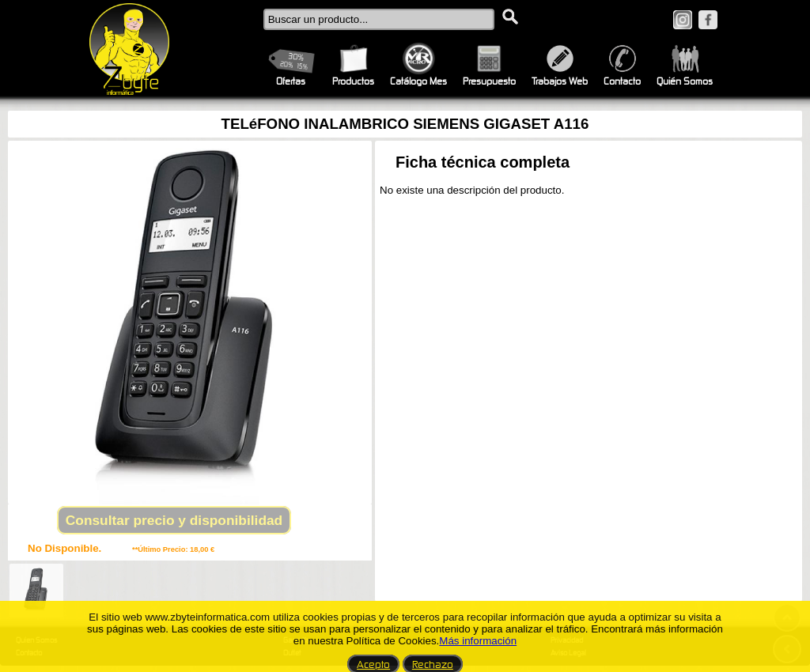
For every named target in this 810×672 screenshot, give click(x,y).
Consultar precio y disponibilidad (174, 520)
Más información (478, 641)
